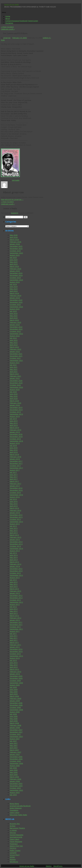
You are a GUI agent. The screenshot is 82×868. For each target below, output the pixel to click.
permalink (16, 180)
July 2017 (13, 472)
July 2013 (13, 580)
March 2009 (14, 696)
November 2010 (16, 651)
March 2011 (14, 642)
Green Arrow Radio (12, 4)
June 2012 (14, 609)
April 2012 (14, 613)
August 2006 (15, 766)
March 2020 (14, 401)
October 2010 (15, 654)
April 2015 (14, 533)
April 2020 (14, 398)
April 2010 (14, 667)
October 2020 (15, 385)
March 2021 (14, 374)
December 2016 (16, 488)
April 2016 (14, 506)
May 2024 (14, 289)
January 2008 (15, 728)
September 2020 (16, 387)
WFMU (12, 857)
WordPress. (58, 866)
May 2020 (14, 396)
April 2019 (14, 425)
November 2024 (16, 275)
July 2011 (13, 634)
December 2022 (16, 327)
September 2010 (16, 656)
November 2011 (16, 625)
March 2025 (14, 266)
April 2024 (14, 291)
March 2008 (14, 723)
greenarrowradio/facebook (20, 806)
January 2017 (15, 486)
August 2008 (15, 712)
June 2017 (14, 475)
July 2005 (13, 795)
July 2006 (13, 768)
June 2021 (14, 367)
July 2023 (13, 311)
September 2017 (16, 468)
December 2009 (16, 676)
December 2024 (16, 273)
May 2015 (14, 531)
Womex (13, 859)
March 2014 (14, 562)
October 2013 (15, 573)
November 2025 (16, 248)
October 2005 (15, 788)
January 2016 (15, 513)
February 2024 (15, 295)
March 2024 (14, 293)
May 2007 (14, 745)
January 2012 (15, 620)
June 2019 (14, 421)
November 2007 (16, 732)
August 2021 (15, 363)
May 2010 (14, 665)
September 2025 (16, 253)
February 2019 (15, 430)
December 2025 (16, 246)
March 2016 (14, 508)
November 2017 (16, 463)
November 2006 (16, 759)
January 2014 (15, 566)
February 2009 (15, 698)
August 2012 (15, 604)
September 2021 (16, 360)
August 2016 (15, 497)
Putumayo (14, 844)
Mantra (49, 866)
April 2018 (14, 452)
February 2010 (15, 672)
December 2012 (16, 595)
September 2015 (16, 522)
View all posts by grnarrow (12, 199)
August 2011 (15, 631)
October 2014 (15, 546)
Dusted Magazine (17, 835)
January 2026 (15, 244)
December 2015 (16, 515)
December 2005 (16, 783)
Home (8, 16)
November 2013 (16, 571)
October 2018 (15, 439)
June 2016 (14, 501)
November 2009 (16, 678)
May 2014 (14, 557)
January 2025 (15, 271)
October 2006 (15, 761)
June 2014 (14, 555)
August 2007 (15, 739)
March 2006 (14, 777)
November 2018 (16, 437)
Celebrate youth (8, 29)
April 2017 (14, 479)
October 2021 (15, 358)
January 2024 (15, 298)
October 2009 (15, 681)
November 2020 (16, 383)
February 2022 (15, 349)
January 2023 (15, 325)
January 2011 (15, 647)
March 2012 (14, 616)
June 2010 (14, 663)
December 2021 (16, 354)
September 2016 (16, 495)
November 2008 (16, 705)
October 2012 (15, 600)
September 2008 (16, 710)
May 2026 (14, 235)
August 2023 (15, 309)
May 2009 (14, 692)
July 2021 (13, 365)
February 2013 (15, 591)
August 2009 (15, 685)
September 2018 (16, 441)
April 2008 (14, 721)
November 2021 (16, 356)
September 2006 (16, 763)
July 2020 (13, 392)
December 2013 (16, 569)
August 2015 (15, 524)
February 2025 (15, 269)
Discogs (13, 833)
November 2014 (16, 544)
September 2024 (16, 280)
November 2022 (16, 329)
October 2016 (15, 492)
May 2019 (14, 423)
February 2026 (15, 242)
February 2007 (15, 752)
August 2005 (15, 792)
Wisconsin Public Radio (18, 815)
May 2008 (14, 719)
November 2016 (16, 490)
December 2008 (16, 703)
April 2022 (14, 345)
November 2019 (16, 410)
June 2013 (14, 582)
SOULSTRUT (15, 855)
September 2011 (16, 629)
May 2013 (14, 584)
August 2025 (15, 255)
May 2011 (14, 638)
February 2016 (15, 510)
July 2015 (13, 526)
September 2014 (16, 548)
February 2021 (15, 376)
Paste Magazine (16, 841)
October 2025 (15, 251)
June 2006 (14, 770)
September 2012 (16, 602)
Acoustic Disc (15, 824)
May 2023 (14, 316)
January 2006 (15, 781)
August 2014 (15, 551)
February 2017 (15, 484)
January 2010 (15, 674)
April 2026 (14, 237)
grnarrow (7, 38)
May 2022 (14, 342)
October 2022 (15, 331)
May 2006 (14, 772)
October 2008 (15, 707)
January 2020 (15, 405)
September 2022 (16, 334)
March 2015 (14, 535)
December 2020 (16, 381)
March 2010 (14, 669)
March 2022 (14, 347)
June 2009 (14, 689)
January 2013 (15, 593)
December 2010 (16, 649)
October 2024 (15, 278)
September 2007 (16, 736)
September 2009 (16, 683)
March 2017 (14, 481)
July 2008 (13, 714)
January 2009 (15, 701)
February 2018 (15, 457)
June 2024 (14, 287)
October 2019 (15, 412)
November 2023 (16, 302)
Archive (13, 826)
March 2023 (14, 320)
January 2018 (15, 459)
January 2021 (15, 378)
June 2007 (14, 743)
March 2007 (14, 750)
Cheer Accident (7, 27)
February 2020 (15, 403)
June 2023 (14, 313)
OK (26, 217)
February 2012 (15, 618)
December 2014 (16, 542)
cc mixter (13, 830)
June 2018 (14, 448)
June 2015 (14, 528)
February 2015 (15, 537)
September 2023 (16, 307)
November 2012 (16, 598)
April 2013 (14, 587)
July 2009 (13, 687)
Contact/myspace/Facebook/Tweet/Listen (22, 21)
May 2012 (14, 611)
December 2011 (16, 622)
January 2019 (15, 432)
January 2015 (15, 539)
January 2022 (15, 351)
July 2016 (13, 499)
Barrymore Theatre (17, 828)
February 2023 (15, 322)
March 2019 (14, 428)
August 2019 (15, 416)
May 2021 (14, 369)
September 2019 (16, 414)
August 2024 (15, 282)
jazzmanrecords (16, 837)
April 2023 (14, 318)
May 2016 (14, 504)
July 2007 (13, 741)
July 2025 (13, 257)
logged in (15, 213)
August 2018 (15, 443)
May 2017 (14, 477)
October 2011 (15, 627)
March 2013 (14, 589)
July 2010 (13, 660)
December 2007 (16, 730)
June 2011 (14, 636)
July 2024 (13, 284)
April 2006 (14, 775)
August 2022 (15, 336)
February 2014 (15, 564)
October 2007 (15, 734)
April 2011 (14, 640)
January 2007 (15, 754)
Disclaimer (9, 23)
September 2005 (16, 790)
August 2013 (15, 578)
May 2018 (14, 450)
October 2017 (15, 466)
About (8, 18)
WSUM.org (14, 862)
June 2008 (14, 716)
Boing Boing (14, 804)
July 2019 (13, 419)
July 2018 (13, 445)
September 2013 (16, 575)
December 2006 (16, 757)
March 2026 (14, 240)
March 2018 (14, 454)
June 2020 (14, 394)
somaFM (13, 853)
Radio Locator (15, 850)
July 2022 (13, 338)
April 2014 (14, 560)
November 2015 (16, 517)
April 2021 (14, 372)
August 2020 (15, 390)
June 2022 (14, 340)
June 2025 (14, 260)
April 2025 (14, 264)
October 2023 (15, 304)
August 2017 (15, 470)
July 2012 (13, 607)
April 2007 (14, 748)
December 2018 (16, 434)
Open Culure (15, 812)
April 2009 (14, 694)
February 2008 (15, 725)
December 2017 (16, 461)
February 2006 (15, 779)
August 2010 (15, 658)
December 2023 (16, 300)
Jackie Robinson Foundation (16, 809)
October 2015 (15, 519)
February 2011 (15, 645)
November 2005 (16, 786)
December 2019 (16, 407)
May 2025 (14, 262)
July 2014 (13, 553)
